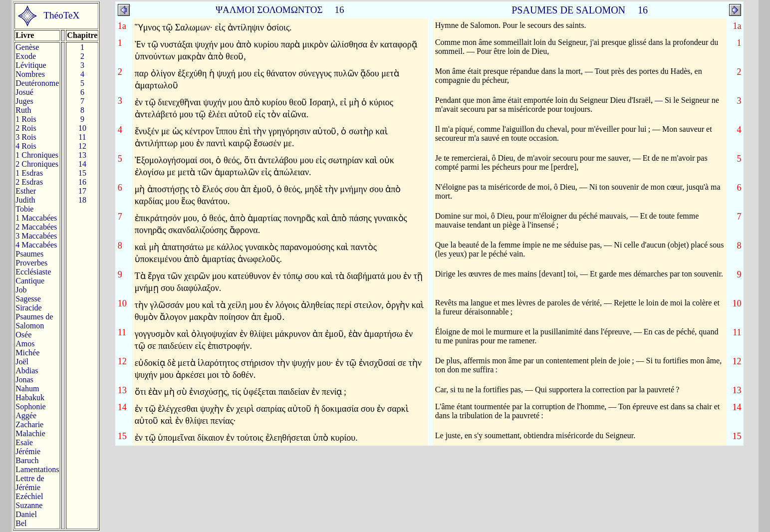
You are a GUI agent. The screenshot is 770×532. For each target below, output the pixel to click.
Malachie (30, 433)
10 (82, 128)
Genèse (27, 47)
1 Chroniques (37, 155)
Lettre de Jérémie (30, 483)
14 (82, 164)
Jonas (24, 380)
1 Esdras (29, 173)
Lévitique (31, 65)
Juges (24, 101)
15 (82, 173)
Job (21, 290)
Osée (23, 335)
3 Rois (26, 137)
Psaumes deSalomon (34, 321)
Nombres (30, 74)
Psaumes (29, 254)
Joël (22, 362)
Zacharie (29, 424)
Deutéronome (37, 83)
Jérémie (28, 451)
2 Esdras (29, 182)
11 (82, 137)
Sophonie (30, 406)
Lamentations (37, 469)
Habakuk (30, 398)
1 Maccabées (36, 218)
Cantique (30, 281)
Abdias (27, 371)
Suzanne (29, 505)
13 (82, 155)
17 (82, 191)
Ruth (23, 110)
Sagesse (28, 299)
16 (82, 182)
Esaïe (24, 442)
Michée (27, 353)
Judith (25, 200)
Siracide (28, 308)
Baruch (27, 460)
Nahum (27, 389)
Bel (21, 523)
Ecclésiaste (33, 272)
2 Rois (26, 128)
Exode (26, 56)
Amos (25, 344)
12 (82, 146)
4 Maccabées (36, 245)
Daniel (26, 514)
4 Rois (26, 146)
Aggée (26, 415)
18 (82, 200)
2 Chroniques (37, 164)
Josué (24, 92)
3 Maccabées (36, 236)
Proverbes (31, 263)
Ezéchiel (29, 496)
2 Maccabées (36, 227)
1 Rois (26, 119)
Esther (26, 191)
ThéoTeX (61, 15)
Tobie (24, 209)
